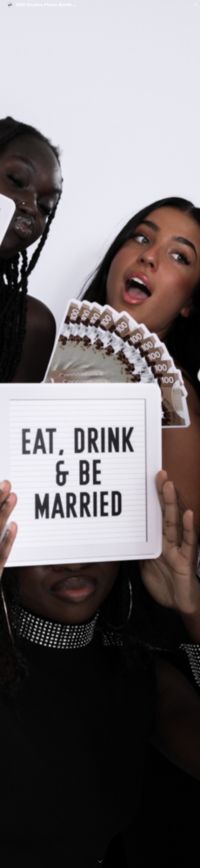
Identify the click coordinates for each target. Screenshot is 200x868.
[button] (196, 5)
